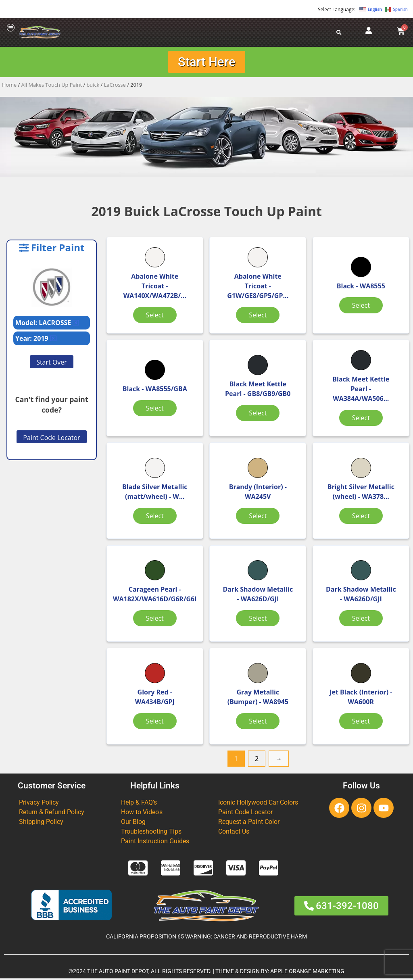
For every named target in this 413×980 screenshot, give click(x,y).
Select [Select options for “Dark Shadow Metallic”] (256, 624)
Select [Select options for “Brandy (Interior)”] (256, 517)
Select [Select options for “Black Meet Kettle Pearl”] (256, 414)
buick (93, 85)
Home (9, 85)
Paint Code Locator (51, 438)
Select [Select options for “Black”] (357, 306)
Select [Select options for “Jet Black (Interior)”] (357, 723)
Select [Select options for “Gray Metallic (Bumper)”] (256, 723)
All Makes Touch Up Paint (52, 85)
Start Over (52, 363)
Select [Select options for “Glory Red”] (154, 723)
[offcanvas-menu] (11, 28)
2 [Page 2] (257, 760)
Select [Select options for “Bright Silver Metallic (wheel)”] (357, 517)
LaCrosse (115, 85)
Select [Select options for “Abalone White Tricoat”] (154, 315)
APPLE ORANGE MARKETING (307, 973)
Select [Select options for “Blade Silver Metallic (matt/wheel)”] (154, 517)
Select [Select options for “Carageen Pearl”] (154, 619)
